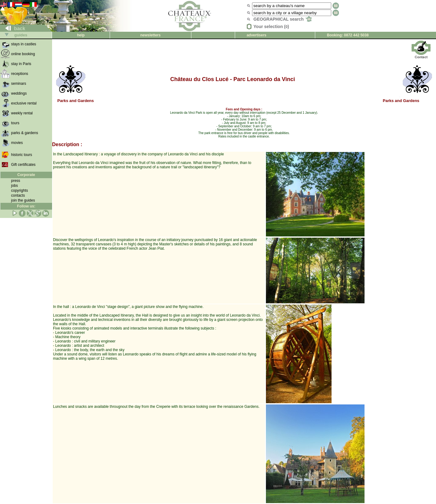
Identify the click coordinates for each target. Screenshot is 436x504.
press (16, 181)
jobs (14, 186)
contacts (18, 195)
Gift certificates (23, 165)
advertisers (256, 35)
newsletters (150, 35)
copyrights (20, 191)
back (13, 29)
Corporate (26, 175)
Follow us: (26, 206)
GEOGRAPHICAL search (283, 19)
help (81, 35)
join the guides (23, 200)
